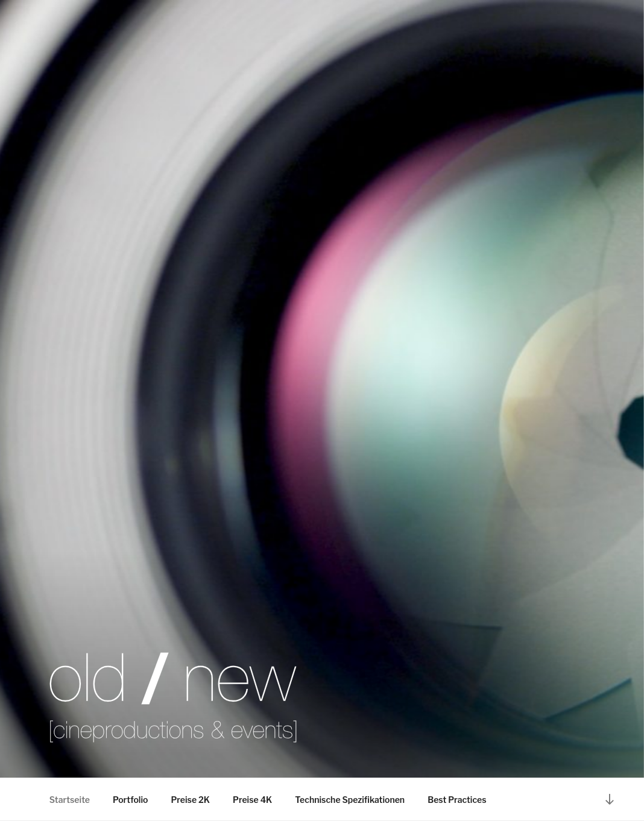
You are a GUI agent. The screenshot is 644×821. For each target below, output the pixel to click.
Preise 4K (252, 800)
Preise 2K (190, 800)
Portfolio (130, 800)
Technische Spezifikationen (350, 800)
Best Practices (457, 800)
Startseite (70, 800)
